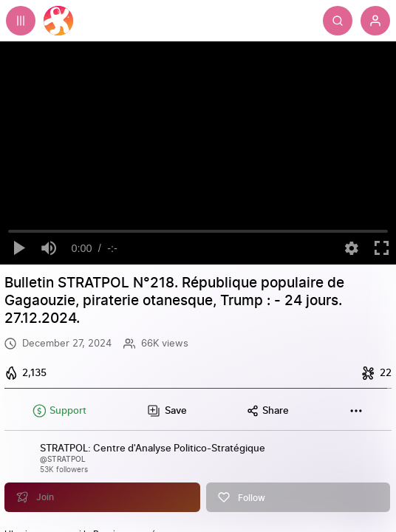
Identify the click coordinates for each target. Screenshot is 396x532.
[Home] (58, 21)
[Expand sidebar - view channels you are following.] (21, 21)
